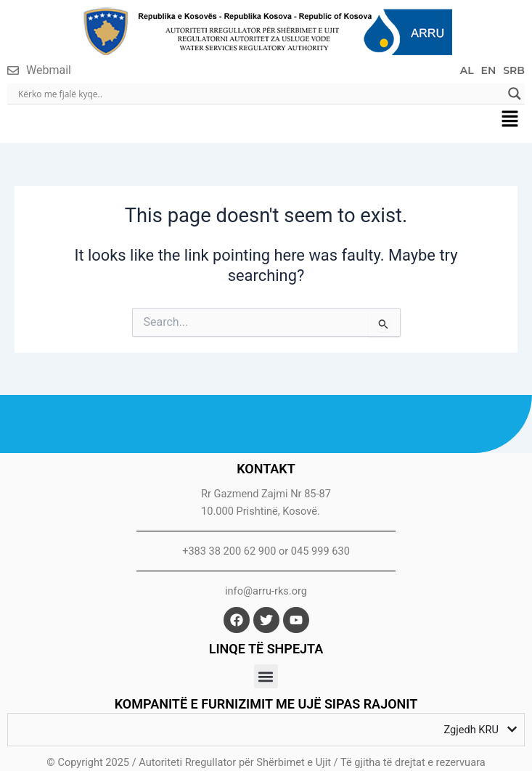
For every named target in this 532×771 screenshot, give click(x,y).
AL (467, 70)
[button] (510, 120)
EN (489, 70)
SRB (514, 70)
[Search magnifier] (515, 94)
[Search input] (259, 94)
